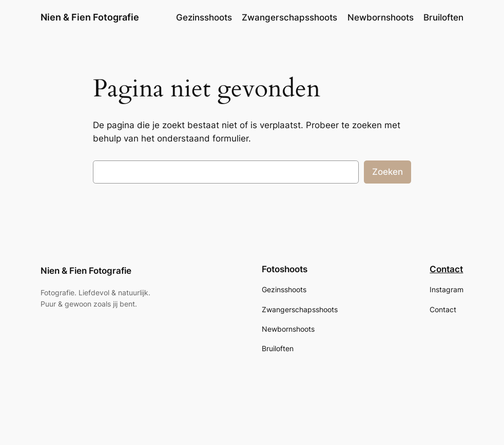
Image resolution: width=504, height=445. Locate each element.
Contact (446, 269)
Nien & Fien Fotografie (90, 17)
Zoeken (387, 172)
